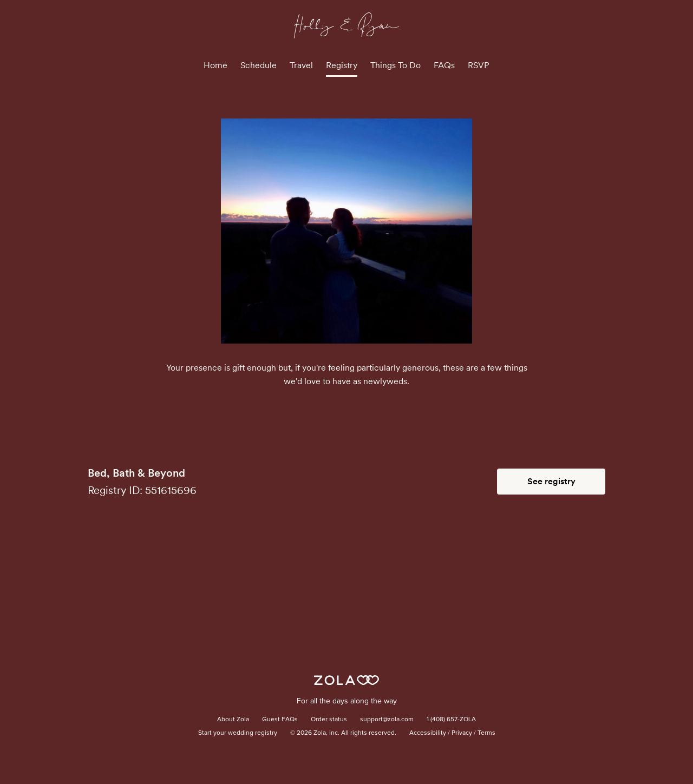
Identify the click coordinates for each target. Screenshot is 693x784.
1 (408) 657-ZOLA (451, 720)
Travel (301, 65)
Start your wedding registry (238, 733)
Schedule (259, 65)
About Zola (233, 720)
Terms (486, 733)
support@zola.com (387, 720)
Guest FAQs (280, 720)
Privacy (462, 733)
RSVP (479, 65)
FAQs (444, 65)
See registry (551, 481)
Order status (329, 720)
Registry (342, 65)
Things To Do (395, 65)
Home (215, 65)
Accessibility (428, 733)
